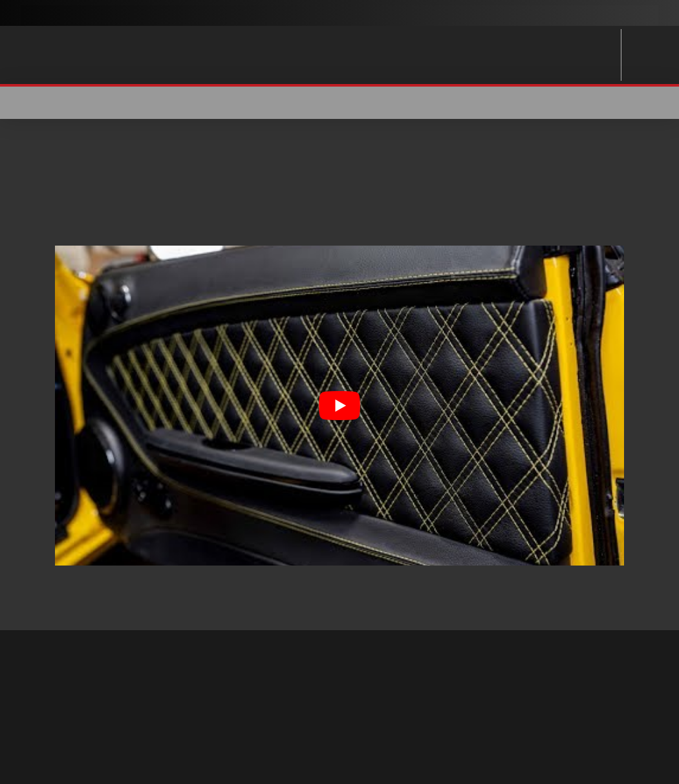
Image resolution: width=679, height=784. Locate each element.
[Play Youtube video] (339, 406)
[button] (664, 103)
